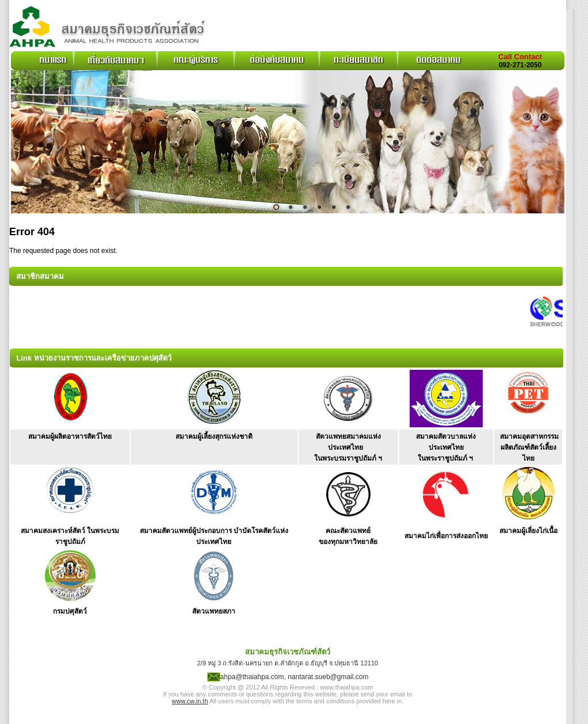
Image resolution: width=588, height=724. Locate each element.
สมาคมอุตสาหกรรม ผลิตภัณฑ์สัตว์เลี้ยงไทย (529, 447)
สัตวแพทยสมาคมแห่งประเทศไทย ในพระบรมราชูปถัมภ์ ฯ (348, 447)
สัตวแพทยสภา (214, 611)
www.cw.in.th (190, 701)
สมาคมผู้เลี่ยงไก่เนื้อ (528, 531)
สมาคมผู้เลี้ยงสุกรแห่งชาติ (214, 436)
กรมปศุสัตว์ (70, 611)
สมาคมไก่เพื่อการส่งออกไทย (446, 536)
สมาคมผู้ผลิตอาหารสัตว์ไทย (70, 436)
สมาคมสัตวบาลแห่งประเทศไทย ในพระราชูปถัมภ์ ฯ (446, 447)
